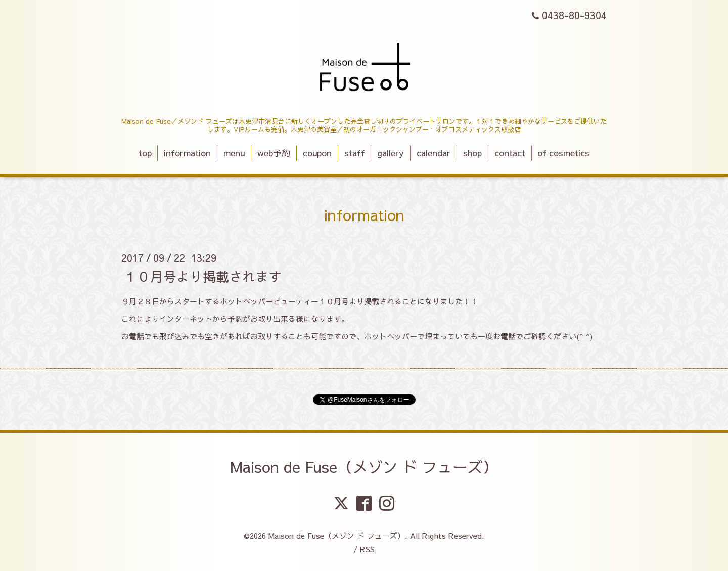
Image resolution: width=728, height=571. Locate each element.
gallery (391, 153)
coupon (317, 153)
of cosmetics (563, 153)
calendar (434, 153)
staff (355, 153)
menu (234, 153)
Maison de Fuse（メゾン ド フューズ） (364, 467)
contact (510, 153)
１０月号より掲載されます (203, 276)
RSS (367, 549)
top (145, 153)
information (187, 153)
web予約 (274, 153)
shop (472, 153)
